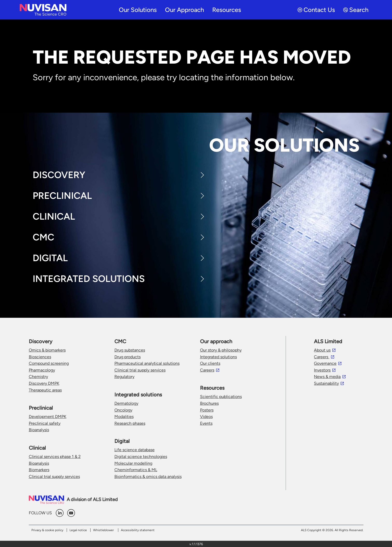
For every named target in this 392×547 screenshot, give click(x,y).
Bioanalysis (39, 430)
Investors (322, 370)
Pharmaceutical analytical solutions (147, 363)
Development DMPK (48, 417)
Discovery (59, 175)
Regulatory (124, 377)
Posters (207, 410)
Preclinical (62, 196)
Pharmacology (42, 370)
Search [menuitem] (356, 10)
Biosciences (40, 357)
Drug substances (130, 350)
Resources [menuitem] (227, 10)
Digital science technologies (141, 457)
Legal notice (78, 530)
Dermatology (126, 403)
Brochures (209, 403)
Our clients (210, 363)
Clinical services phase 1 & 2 (55, 457)
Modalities (124, 417)
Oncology (123, 410)
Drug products (128, 357)
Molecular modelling (133, 463)
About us (322, 350)
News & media (327, 377)
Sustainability (326, 383)
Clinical (54, 216)
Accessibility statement (138, 530)
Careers (207, 370)
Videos (206, 417)
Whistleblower (104, 530)
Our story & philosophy (221, 350)
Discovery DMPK (44, 383)
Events (206, 423)
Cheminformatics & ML (136, 470)
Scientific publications (221, 397)
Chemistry (38, 377)
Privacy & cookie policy (47, 530)
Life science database (135, 450)
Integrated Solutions (89, 279)
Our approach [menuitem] (184, 10)
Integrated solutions (218, 357)
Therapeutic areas (45, 390)
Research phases (130, 423)
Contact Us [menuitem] (316, 10)
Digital (50, 258)
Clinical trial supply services (54, 477)
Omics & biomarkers (47, 350)
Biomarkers (39, 470)
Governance (325, 363)
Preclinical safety (45, 423)
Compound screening (49, 363)
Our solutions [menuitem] (138, 10)
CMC (43, 237)
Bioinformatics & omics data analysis (148, 477)
